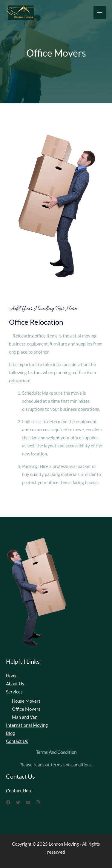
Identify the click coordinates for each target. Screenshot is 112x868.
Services (14, 692)
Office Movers (26, 709)
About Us (15, 684)
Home (12, 676)
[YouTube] (28, 802)
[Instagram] (38, 802)
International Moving (27, 725)
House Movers (26, 701)
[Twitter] (18, 802)
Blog (10, 733)
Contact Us (17, 741)
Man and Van (25, 717)
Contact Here (19, 791)
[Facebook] (8, 802)
